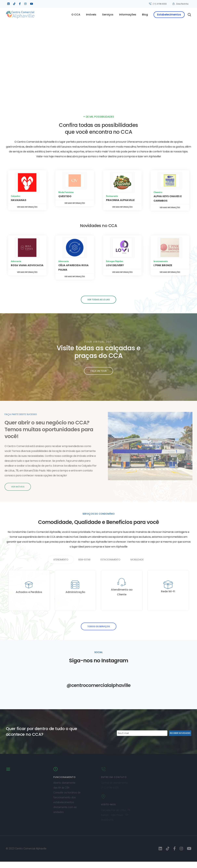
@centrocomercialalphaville (98, 691)
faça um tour (98, 371)
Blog (143, 15)
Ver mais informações (27, 196)
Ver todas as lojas (98, 300)
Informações (125, 15)
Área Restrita (182, 4)
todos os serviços (99, 633)
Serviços (105, 15)
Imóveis (89, 15)
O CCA (73, 15)
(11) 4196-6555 (160, 4)
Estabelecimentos (167, 15)
